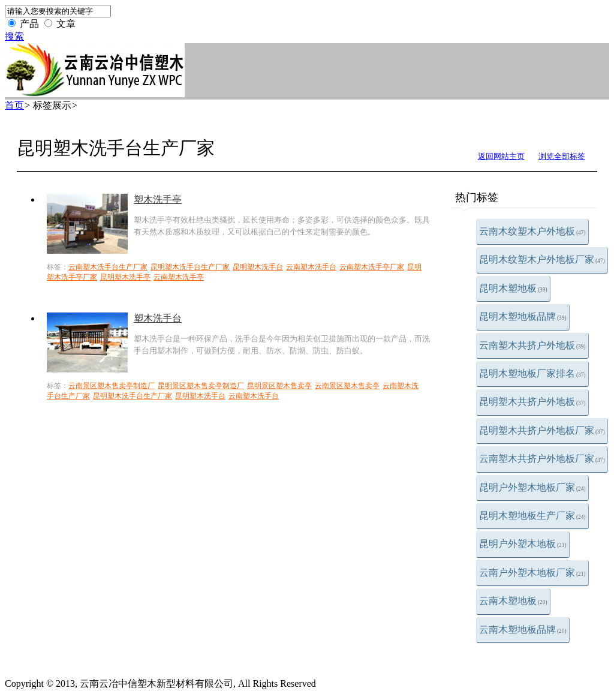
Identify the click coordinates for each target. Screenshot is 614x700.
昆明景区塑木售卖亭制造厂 (201, 386)
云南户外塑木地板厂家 (532, 573)
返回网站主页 (501, 156)
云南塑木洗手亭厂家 (372, 267)
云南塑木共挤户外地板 (532, 345)
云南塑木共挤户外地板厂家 (542, 459)
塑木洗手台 (158, 318)
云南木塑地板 (513, 601)
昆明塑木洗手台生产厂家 (190, 267)
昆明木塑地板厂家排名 (532, 373)
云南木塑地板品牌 (523, 630)
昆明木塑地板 (513, 288)
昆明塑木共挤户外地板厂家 (542, 430)
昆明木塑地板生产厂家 (532, 516)
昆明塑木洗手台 (258, 267)
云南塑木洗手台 (311, 267)
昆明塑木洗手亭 (125, 277)
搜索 (14, 36)
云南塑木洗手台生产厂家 (108, 267)
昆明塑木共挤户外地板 (532, 402)
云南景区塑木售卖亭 (347, 386)
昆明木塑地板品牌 (523, 316)
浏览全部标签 (562, 156)
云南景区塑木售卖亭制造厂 (112, 386)
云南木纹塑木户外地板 (532, 231)
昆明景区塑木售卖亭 (279, 386)
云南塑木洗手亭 (179, 277)
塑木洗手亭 (158, 199)
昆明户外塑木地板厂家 (532, 487)
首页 (14, 105)
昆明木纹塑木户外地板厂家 (542, 259)
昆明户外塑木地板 (523, 544)
